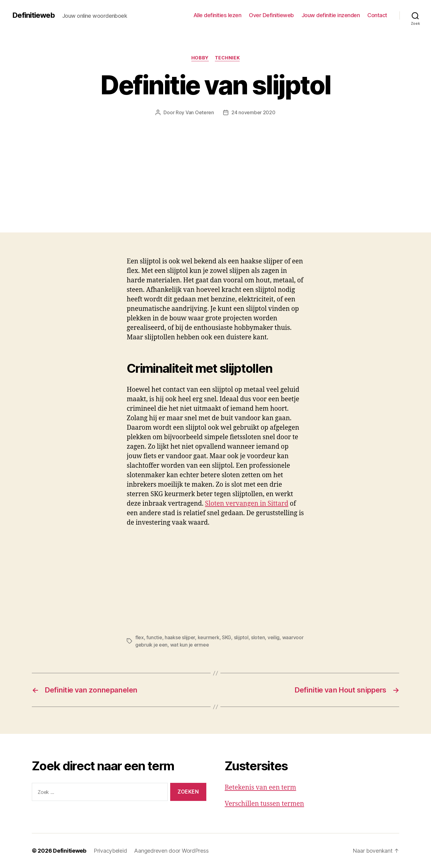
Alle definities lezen (217, 15)
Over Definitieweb (271, 15)
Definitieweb (34, 15)
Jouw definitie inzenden (331, 15)
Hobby (200, 58)
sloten (258, 637)
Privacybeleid (110, 851)
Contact (377, 15)
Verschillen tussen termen (264, 804)
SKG (227, 637)
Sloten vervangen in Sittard (247, 504)
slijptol (241, 637)
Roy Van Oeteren (195, 112)
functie (154, 637)
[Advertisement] (215, 162)
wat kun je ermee (190, 645)
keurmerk (209, 637)
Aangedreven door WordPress (171, 851)
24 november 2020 (253, 112)
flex (140, 637)
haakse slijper (180, 637)
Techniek (227, 58)
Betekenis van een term (260, 788)
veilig (274, 637)
